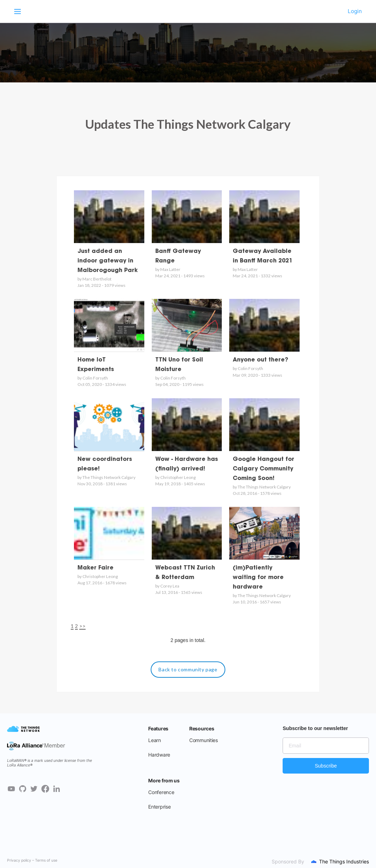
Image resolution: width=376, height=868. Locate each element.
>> (82, 626)
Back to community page (188, 669)
